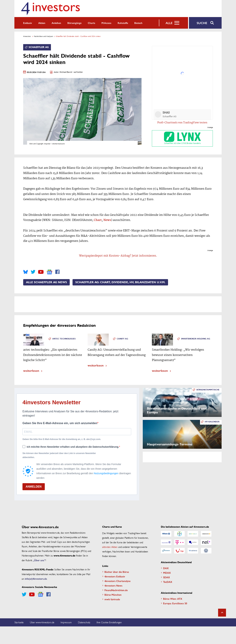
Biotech (138, 23)
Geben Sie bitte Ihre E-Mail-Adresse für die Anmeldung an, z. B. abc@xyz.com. (62, 439)
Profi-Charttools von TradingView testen (182, 123)
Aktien (42, 23)
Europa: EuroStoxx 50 (175, 603)
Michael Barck (66, 72)
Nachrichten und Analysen (43, 36)
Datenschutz (84, 622)
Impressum (66, 622)
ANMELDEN (34, 487)
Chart (98, 220)
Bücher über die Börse (117, 572)
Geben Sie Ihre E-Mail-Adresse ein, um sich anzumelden (60, 423)
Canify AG (122, 339)
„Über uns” (39, 560)
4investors (27, 36)
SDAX (167, 577)
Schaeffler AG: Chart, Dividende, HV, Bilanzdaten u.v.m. (120, 282)
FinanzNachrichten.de (116, 590)
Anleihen (56, 23)
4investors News (113, 585)
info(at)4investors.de (36, 579)
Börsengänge (74, 23)
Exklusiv (28, 23)
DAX (166, 568)
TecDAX (168, 582)
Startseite (19, 622)
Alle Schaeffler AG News (46, 282)
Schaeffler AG (39, 47)
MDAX (167, 573)
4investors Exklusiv (115, 576)
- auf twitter (77, 72)
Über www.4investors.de (42, 622)
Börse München (113, 595)
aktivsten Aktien (110, 547)
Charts (91, 23)
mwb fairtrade (112, 599)
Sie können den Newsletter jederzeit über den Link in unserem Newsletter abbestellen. (59, 455)
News (107, 220)
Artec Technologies (64, 339)
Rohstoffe (123, 23)
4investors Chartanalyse (117, 581)
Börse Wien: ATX (173, 599)
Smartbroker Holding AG (196, 339)
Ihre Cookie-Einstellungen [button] (109, 622)
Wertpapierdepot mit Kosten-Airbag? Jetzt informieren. (118, 256)
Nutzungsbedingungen (106, 473)
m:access (106, 23)
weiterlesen (31, 370)
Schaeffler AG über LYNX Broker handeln (182, 138)
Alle (169, 23)
